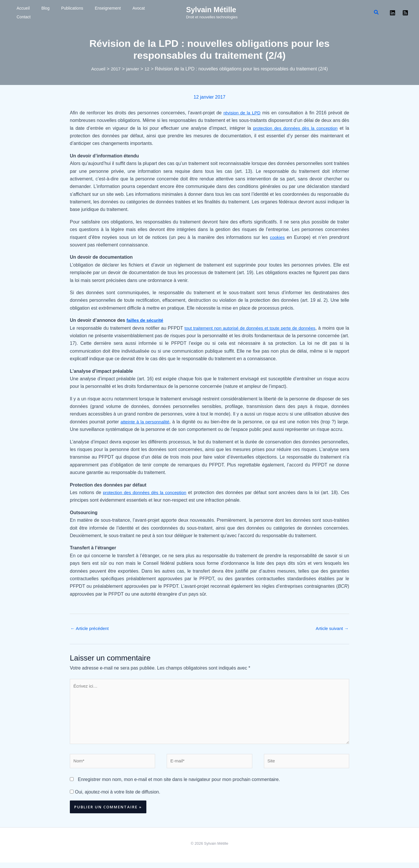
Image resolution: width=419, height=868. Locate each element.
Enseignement (80, 13)
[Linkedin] (393, 13)
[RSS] (405, 13)
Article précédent (91, 629)
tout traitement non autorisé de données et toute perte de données (252, 328)
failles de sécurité (146, 320)
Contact (121, 13)
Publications (52, 13)
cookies (277, 237)
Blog (32, 13)
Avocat (104, 13)
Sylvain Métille (211, 10)
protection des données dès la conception (294, 128)
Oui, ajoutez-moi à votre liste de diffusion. (115, 797)
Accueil (17, 13)
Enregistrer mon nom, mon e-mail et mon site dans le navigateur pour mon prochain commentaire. (179, 785)
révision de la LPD (242, 113)
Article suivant (331, 629)
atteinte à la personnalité (146, 422)
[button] (377, 13)
